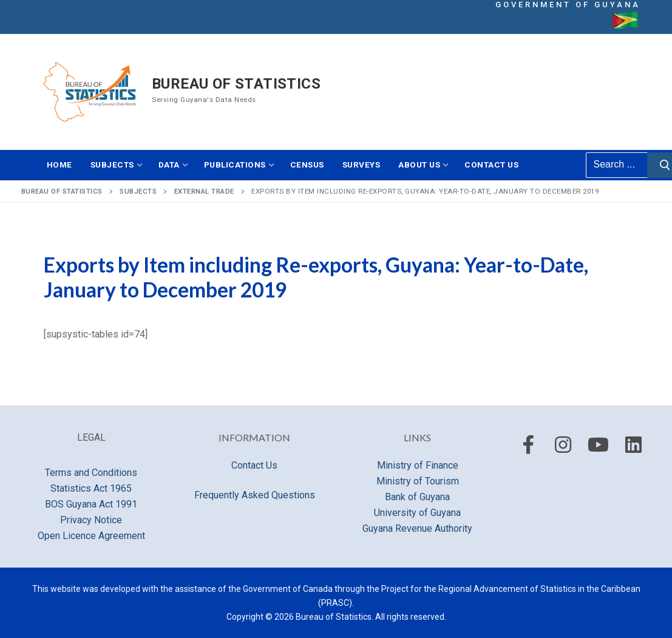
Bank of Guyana (417, 497)
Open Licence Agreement (91, 536)
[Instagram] (563, 445)
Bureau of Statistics (236, 84)
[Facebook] (528, 445)
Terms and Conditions (91, 473)
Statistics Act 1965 (91, 488)
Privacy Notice (91, 520)
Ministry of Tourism (418, 481)
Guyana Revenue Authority (417, 528)
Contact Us (254, 465)
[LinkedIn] (633, 445)
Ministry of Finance (418, 465)
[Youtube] (599, 445)
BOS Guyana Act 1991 (91, 504)
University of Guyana (417, 513)
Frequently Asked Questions (255, 495)
